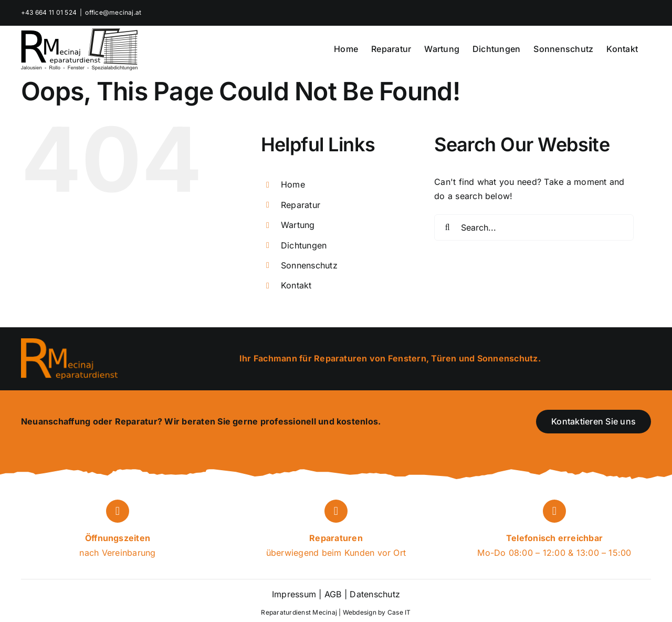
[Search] (447, 227)
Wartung (298, 225)
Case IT (399, 612)
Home (293, 184)
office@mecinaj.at (113, 12)
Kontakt (296, 285)
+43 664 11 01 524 (49, 12)
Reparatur (301, 205)
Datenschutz (374, 594)
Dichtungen (304, 245)
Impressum (294, 594)
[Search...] (534, 227)
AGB (333, 594)
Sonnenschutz (309, 265)
